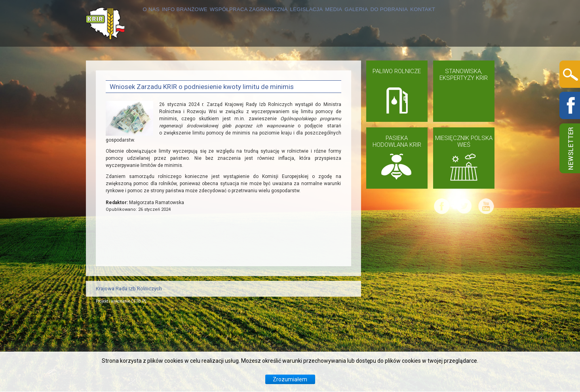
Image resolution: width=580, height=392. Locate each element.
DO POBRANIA (451, 70)
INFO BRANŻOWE (163, 70)
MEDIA (370, 70)
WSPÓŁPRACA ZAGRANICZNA (250, 70)
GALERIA (403, 70)
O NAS (115, 70)
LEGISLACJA (330, 70)
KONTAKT (120, 116)
